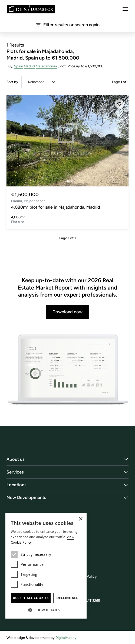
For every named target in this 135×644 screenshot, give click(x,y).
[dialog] (46, 566)
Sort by (12, 82)
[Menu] (125, 9)
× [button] (80, 519)
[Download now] (67, 370)
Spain (19, 66)
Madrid (29, 66)
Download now (67, 312)
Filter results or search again (67, 25)
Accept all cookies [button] (31, 598)
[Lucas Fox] (31, 9)
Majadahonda (47, 66)
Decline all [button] (67, 598)
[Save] (119, 104)
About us (16, 459)
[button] (46, 610)
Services (15, 472)
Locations (17, 485)
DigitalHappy (66, 638)
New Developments (26, 497)
